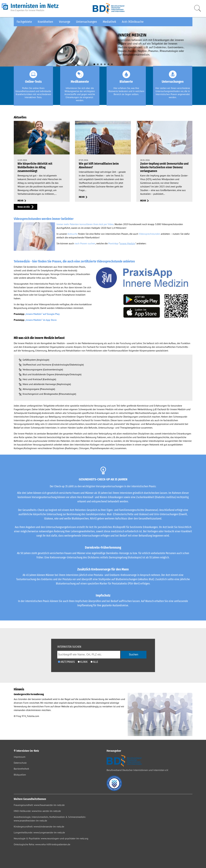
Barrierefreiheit (21, 769)
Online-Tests (33, 82)
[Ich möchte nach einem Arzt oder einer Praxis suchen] (59, 662)
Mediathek (109, 22)
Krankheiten (45, 22)
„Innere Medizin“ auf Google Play (42, 314)
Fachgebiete (24, 22)
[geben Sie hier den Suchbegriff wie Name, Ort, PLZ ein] (89, 655)
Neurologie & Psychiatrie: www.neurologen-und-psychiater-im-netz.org (51, 838)
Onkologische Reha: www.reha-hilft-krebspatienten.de (42, 844)
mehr (20, 201)
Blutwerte (126, 82)
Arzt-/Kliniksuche (133, 22)
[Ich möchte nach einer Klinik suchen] (79, 662)
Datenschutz (20, 763)
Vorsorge (65, 22)
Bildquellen (20, 775)
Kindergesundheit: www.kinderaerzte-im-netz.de (39, 826)
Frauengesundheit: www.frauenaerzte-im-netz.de (39, 805)
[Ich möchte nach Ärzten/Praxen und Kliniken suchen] (92, 662)
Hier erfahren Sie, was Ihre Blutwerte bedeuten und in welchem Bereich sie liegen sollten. (126, 91)
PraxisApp (113, 243)
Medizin (61, 343)
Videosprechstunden (149, 234)
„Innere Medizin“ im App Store (41, 320)
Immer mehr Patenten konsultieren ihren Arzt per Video (85, 224)
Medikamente (80, 82)
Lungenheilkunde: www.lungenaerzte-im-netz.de (39, 832)
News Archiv (24, 207)
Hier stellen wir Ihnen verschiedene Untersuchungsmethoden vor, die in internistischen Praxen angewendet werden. (173, 93)
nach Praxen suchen (85, 243)
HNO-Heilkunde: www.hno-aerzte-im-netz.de (37, 811)
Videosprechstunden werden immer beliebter (44, 219)
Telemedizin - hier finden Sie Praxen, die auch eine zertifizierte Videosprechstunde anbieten (74, 261)
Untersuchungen (87, 22)
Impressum (20, 757)
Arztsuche (73, 234)
